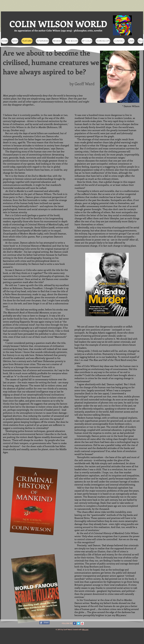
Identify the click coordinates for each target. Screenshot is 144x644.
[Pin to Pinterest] (91, 622)
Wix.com (85, 629)
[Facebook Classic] (75, 623)
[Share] (44, 623)
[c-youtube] (82, 623)
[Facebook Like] (20, 624)
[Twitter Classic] (78, 623)
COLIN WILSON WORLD (58, 24)
